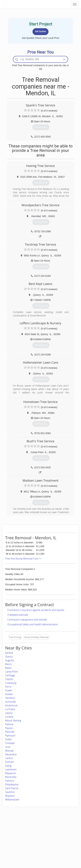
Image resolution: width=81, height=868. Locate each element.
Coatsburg (11, 683)
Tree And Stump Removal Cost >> (23, 559)
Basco (8, 664)
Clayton (9, 679)
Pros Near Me (11, 836)
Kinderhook (11, 705)
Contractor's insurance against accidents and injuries (36, 610)
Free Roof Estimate (14, 843)
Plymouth (10, 736)
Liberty (9, 713)
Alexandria (11, 754)
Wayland (10, 796)
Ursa (8, 747)
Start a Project (12, 840)
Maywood (10, 773)
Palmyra (9, 781)
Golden (9, 694)
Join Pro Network (32, 828)
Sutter (8, 739)
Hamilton (10, 698)
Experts (27, 832)
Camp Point (11, 672)
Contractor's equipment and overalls (27, 620)
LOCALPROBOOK (22, 4)
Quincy (9, 657)
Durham (10, 762)
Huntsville (10, 702)
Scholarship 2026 (60, 828)
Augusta (10, 660)
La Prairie (10, 709)
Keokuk (9, 653)
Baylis (8, 668)
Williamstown (12, 800)
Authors (55, 836)
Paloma (9, 724)
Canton (9, 758)
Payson (9, 728)
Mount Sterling (13, 720)
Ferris (8, 687)
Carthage (10, 675)
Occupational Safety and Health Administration (33, 624)
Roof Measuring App (33, 836)
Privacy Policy (58, 832)
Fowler (9, 690)
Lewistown (11, 769)
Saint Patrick (12, 788)
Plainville (10, 732)
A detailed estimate (18, 615)
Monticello (11, 777)
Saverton (10, 792)
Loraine (9, 717)
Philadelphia (12, 784)
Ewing (8, 766)
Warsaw (9, 751)
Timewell (10, 743)
